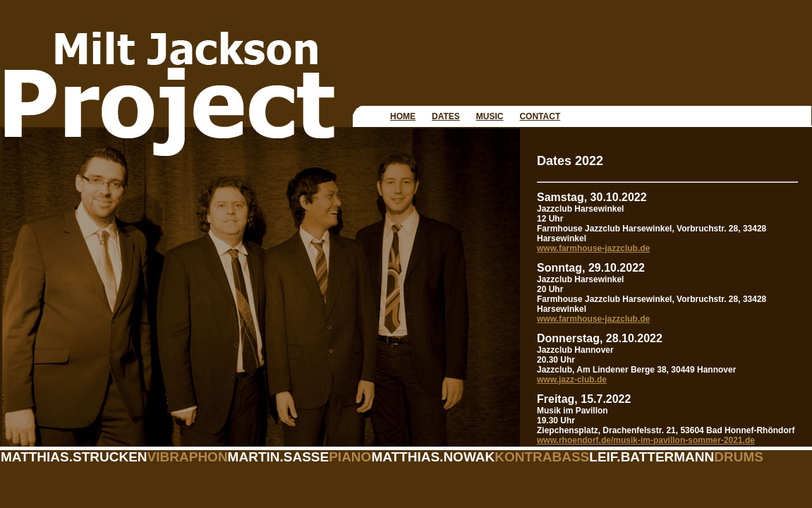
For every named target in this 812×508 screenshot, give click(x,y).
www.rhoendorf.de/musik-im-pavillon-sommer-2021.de (646, 440)
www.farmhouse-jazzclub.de (593, 248)
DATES (446, 116)
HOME (403, 116)
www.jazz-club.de (572, 380)
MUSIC (490, 116)
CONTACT (540, 116)
